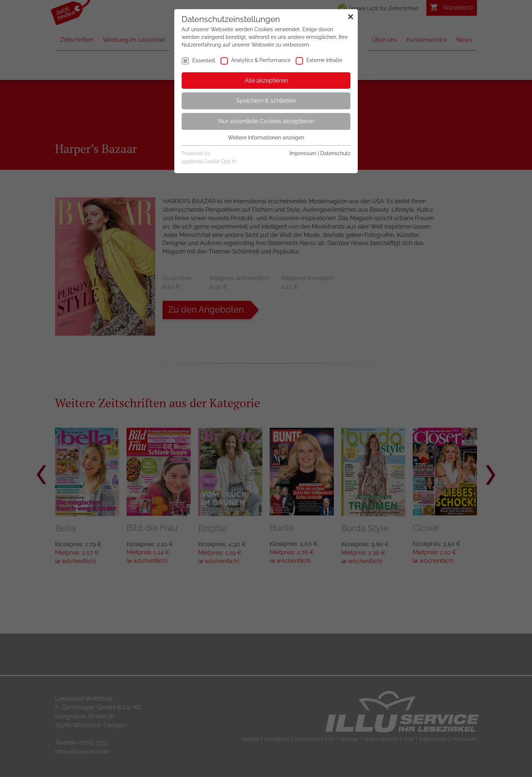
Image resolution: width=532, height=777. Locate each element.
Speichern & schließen (266, 101)
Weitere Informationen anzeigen (266, 138)
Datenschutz (335, 153)
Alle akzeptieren (266, 81)
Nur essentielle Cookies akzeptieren (266, 121)
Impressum (303, 153)
